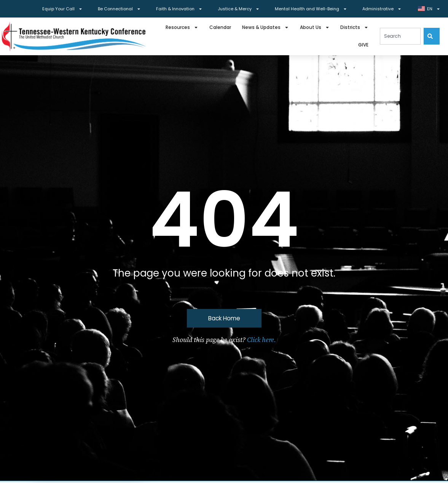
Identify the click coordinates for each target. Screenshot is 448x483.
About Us (315, 27)
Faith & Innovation (179, 9)
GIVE (363, 45)
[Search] (432, 36)
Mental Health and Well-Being (311, 9)
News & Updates (265, 27)
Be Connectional (119, 9)
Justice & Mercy (239, 9)
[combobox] (400, 36)
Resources (182, 27)
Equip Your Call (62, 9)
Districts (354, 27)
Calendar (220, 27)
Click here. (261, 340)
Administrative (382, 9)
